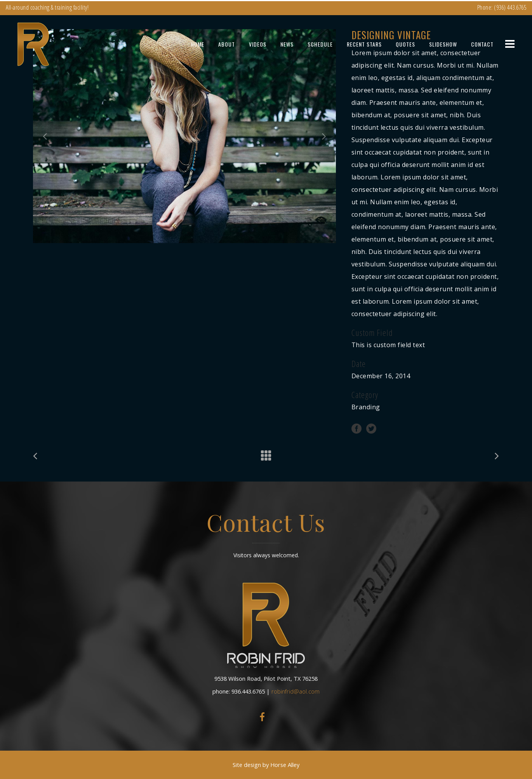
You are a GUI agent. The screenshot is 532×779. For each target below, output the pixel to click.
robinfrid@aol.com (296, 691)
